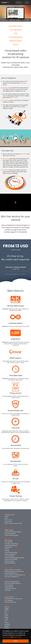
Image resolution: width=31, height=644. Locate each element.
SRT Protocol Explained (12, 577)
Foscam (7, 623)
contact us (23, 274)
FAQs (6, 518)
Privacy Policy (17, 637)
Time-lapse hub (16, 30)
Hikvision (7, 628)
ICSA (15, 33)
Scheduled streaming (11, 545)
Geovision (7, 624)
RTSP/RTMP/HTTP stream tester (13, 599)
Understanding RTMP (11, 573)
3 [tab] (15, 20)
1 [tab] (11, 20)
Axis (6, 612)
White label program (10, 534)
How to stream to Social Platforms (15, 575)
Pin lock (7, 549)
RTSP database (9, 600)
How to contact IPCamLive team (13, 523)
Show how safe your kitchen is (13, 583)
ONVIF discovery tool (10, 602)
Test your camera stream (15, 268)
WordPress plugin (9, 561)
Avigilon (7, 609)
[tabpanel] (15, 13)
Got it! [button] (15, 641)
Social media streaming (11, 552)
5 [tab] (18, 20)
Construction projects (10, 589)
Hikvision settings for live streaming (14, 571)
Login (27, 2)
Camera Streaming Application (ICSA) (14, 558)
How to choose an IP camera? (13, 570)
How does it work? (15, 26)
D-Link (6, 619)
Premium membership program (13, 532)
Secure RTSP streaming (11, 559)
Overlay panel (8, 547)
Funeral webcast (9, 587)
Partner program (16, 41)
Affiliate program (9, 530)
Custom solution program (11, 535)
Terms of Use (6, 637)
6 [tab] (20, 20)
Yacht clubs (8, 590)
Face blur (7, 551)
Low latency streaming (12, 544)
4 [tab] (16, 20)
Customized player (15, 37)
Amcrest (7, 607)
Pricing (15, 44)
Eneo (6, 621)
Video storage (8, 540)
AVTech (7, 610)
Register (19, 2)
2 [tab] (13, 20)
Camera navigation (10, 554)
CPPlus (6, 616)
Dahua (6, 617)
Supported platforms (10, 563)
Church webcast (9, 585)
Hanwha (7, 626)
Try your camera (9, 597)
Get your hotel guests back (12, 582)
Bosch (6, 614)
